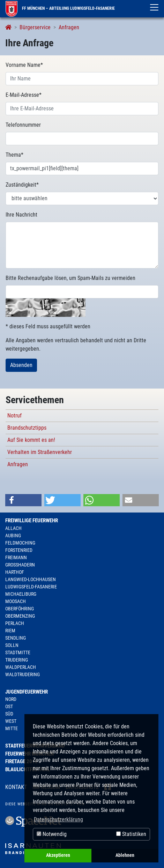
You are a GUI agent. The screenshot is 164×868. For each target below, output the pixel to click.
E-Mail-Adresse (24, 95)
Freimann (16, 557)
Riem (10, 631)
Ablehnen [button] (125, 855)
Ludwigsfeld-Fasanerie (31, 587)
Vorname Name (24, 65)
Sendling (16, 638)
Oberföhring (20, 609)
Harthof (15, 572)
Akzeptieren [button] (58, 855)
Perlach (15, 623)
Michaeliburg (21, 594)
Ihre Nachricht (21, 215)
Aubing (13, 535)
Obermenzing (20, 616)
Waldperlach (21, 667)
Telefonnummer (23, 125)
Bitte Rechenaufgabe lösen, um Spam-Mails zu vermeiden (70, 278)
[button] (23, 500)
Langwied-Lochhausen (31, 579)
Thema (14, 155)
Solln (12, 645)
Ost (9, 706)
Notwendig (52, 834)
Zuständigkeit (22, 185)
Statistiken (131, 834)
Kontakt (16, 787)
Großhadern (20, 565)
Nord (11, 699)
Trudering (17, 660)
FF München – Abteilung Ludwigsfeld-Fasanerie (60, 8)
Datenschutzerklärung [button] (58, 819)
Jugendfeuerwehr (27, 692)
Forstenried (19, 550)
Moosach (16, 601)
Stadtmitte (18, 652)
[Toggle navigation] (154, 7)
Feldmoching (20, 543)
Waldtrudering (23, 674)
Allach (13, 528)
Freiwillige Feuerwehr (32, 521)
